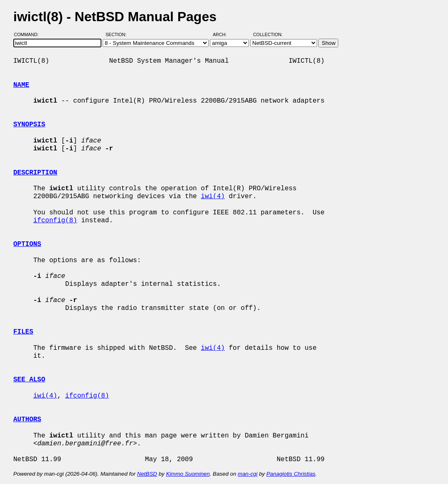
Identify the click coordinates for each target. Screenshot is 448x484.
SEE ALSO (29, 380)
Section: (118, 34)
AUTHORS (27, 420)
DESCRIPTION (35, 173)
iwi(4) (213, 197)
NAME (21, 85)
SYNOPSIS (29, 125)
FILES (23, 332)
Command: (29, 34)
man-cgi (247, 474)
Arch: (223, 34)
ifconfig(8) (55, 221)
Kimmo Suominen (188, 474)
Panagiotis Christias (291, 474)
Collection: (268, 34)
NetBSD (147, 474)
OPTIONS (27, 244)
